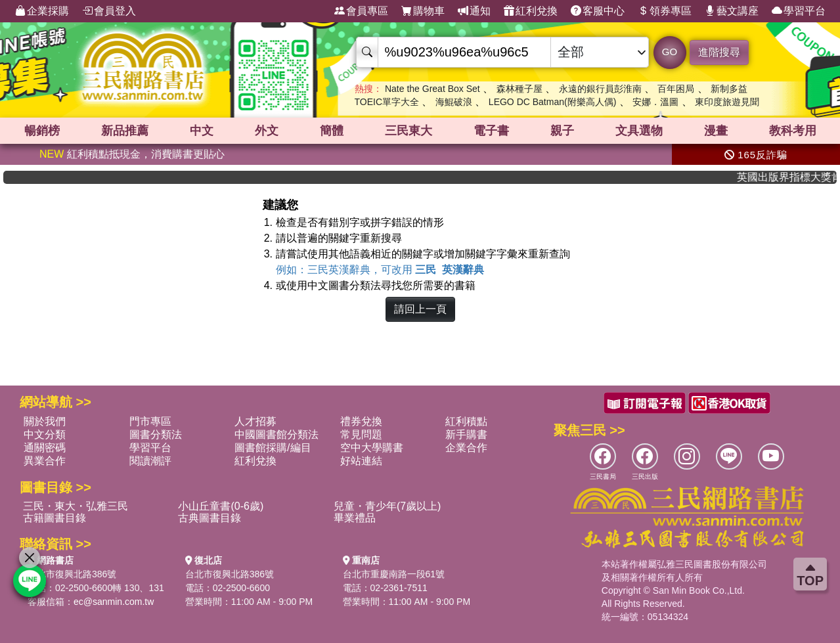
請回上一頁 (420, 309)
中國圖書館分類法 (276, 434)
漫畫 (716, 131)
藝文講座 (732, 11)
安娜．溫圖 (655, 102)
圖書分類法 (156, 434)
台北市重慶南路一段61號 (394, 574)
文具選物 (639, 131)
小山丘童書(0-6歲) (221, 506)
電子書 (491, 131)
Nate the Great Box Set (432, 89)
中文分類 (45, 434)
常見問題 (361, 434)
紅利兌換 (531, 11)
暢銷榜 (42, 131)
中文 (202, 131)
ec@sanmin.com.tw (114, 602)
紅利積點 (466, 421)
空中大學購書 (372, 448)
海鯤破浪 (454, 102)
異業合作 (45, 461)
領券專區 (665, 11)
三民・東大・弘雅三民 (76, 506)
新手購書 (466, 434)
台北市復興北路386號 (72, 574)
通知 (474, 11)
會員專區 (361, 11)
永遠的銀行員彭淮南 (600, 89)
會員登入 (109, 11)
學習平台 (799, 11)
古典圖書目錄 (210, 518)
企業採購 (42, 11)
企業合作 (466, 448)
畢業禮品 (355, 518)
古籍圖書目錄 (55, 518)
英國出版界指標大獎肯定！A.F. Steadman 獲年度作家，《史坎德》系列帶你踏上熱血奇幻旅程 (795, 177)
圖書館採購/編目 (273, 448)
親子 (562, 131)
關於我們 (45, 421)
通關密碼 (45, 448)
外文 (267, 131)
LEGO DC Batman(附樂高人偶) (552, 102)
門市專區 (150, 421)
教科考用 (793, 131)
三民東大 (409, 131)
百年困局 (676, 89)
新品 (125, 131)
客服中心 (598, 11)
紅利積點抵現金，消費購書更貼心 (132, 154)
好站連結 (361, 461)
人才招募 (255, 421)
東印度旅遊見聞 (727, 102)
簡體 (332, 131)
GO (670, 52)
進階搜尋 (719, 52)
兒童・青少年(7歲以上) (387, 506)
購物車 (423, 11)
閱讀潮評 (150, 461)
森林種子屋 (519, 89)
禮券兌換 (361, 421)
